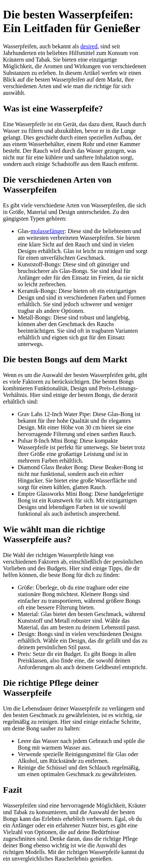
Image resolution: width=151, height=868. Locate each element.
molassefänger (48, 231)
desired (89, 46)
